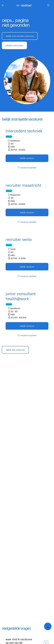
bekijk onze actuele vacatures (20, 36)
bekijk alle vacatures (15, 350)
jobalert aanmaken (14, 45)
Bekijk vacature (27, 158)
